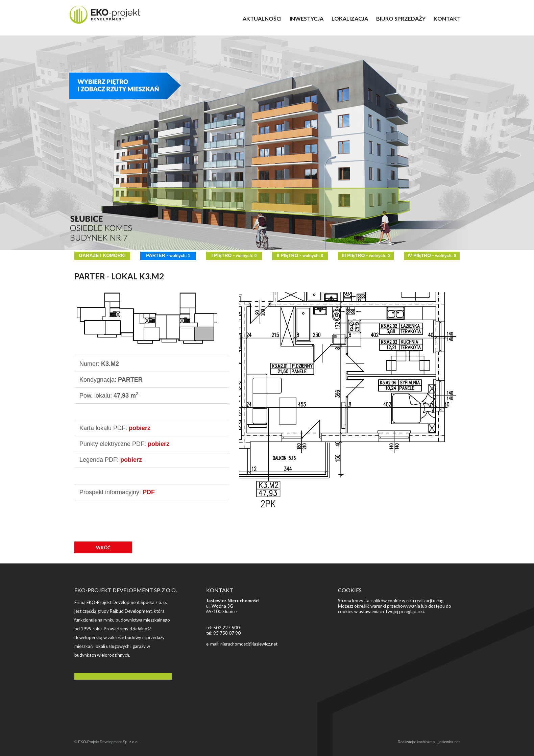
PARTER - (168, 255)
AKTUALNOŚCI (262, 18)
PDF (149, 492)
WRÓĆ (103, 548)
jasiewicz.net (449, 742)
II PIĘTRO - (300, 255)
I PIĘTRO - (234, 255)
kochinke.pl (426, 742)
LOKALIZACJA (350, 18)
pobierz (140, 428)
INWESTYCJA (307, 18)
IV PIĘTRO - (432, 255)
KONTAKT (447, 18)
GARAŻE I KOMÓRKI (102, 255)
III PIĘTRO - (366, 255)
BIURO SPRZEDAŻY (401, 18)
